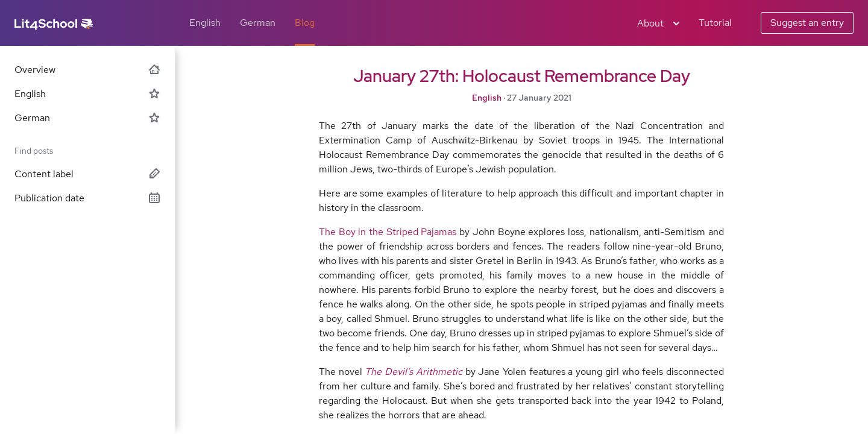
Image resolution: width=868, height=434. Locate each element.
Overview (87, 70)
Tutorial (715, 23)
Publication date (87, 198)
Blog (305, 23)
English (205, 23)
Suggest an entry (807, 23)
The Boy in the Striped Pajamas (388, 232)
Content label (87, 174)
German (258, 23)
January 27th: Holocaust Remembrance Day (522, 76)
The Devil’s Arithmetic (413, 372)
